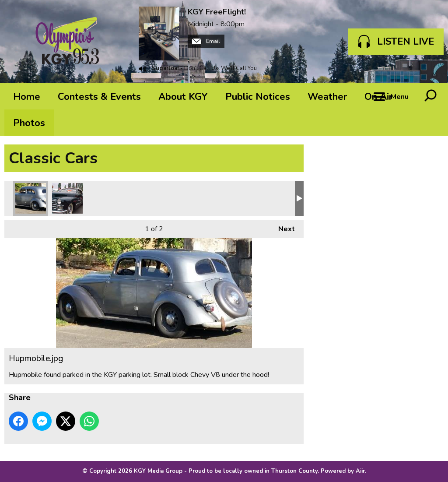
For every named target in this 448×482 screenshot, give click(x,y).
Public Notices (258, 97)
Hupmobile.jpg (31, 198)
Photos (29, 123)
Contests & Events (99, 97)
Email (206, 41)
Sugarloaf (165, 68)
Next (282, 227)
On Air (378, 97)
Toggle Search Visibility (430, 96)
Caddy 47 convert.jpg (67, 198)
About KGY (183, 97)
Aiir (360, 471)
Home (27, 97)
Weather (327, 97)
